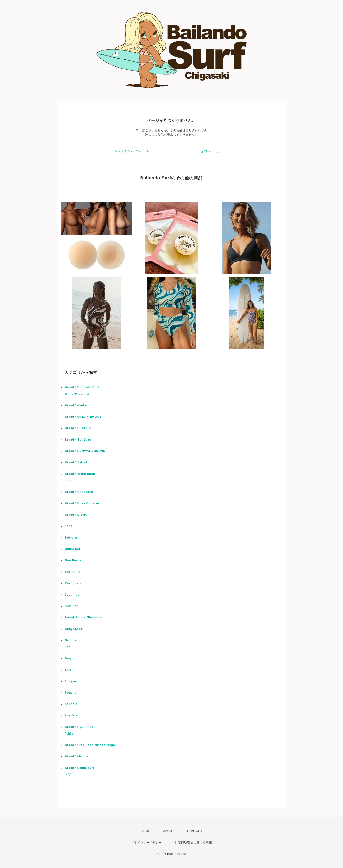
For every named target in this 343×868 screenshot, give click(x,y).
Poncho (71, 693)
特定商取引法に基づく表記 (193, 843)
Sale (68, 670)
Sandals (71, 704)
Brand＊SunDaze (78, 440)
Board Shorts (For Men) (83, 618)
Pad (68, 647)
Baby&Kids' (74, 629)
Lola (68, 481)
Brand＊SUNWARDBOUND (85, 451)
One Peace (73, 560)
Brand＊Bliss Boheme (82, 503)
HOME (145, 831)
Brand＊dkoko (76, 405)
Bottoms (71, 538)
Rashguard (73, 583)
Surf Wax (72, 716)
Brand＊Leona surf (80, 768)
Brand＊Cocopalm (79, 492)
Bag (68, 658)
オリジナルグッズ (77, 394)
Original (71, 640)
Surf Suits (73, 572)
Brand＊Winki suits (80, 474)
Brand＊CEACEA (78, 428)
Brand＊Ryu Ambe (79, 727)
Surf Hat (71, 606)
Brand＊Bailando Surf (82, 387)
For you (71, 681)
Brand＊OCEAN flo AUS (83, 417)
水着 (68, 775)
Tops (69, 526)
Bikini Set (73, 549)
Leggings (72, 595)
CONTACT (195, 831)
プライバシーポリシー (146, 843)
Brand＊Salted (76, 462)
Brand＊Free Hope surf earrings (90, 745)
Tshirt (69, 734)
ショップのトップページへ (133, 151)
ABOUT (169, 831)
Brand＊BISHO (76, 515)
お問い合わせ (210, 151)
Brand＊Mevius (77, 756)
